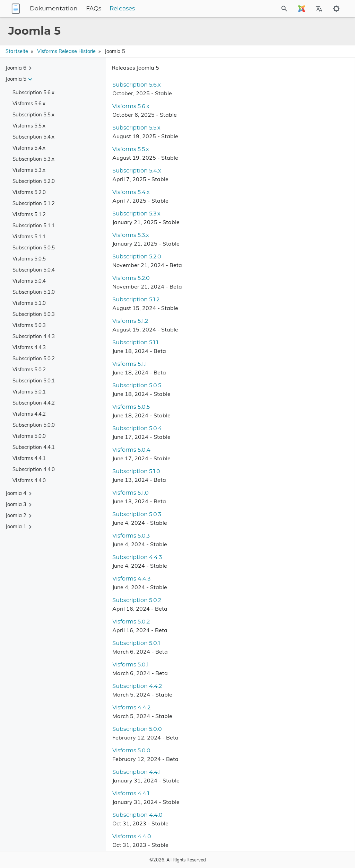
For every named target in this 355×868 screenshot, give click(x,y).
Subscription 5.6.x (33, 92)
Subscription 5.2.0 (34, 181)
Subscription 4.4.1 (34, 447)
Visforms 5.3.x (29, 170)
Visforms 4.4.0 (29, 480)
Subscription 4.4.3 (34, 336)
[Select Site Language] (302, 9)
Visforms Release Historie (66, 51)
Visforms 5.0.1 (29, 392)
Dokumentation (97, 9)
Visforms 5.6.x (29, 103)
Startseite (17, 51)
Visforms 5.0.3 (29, 325)
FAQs (137, 9)
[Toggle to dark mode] (336, 9)
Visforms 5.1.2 (29, 214)
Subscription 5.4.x (33, 137)
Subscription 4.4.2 (34, 403)
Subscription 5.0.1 (34, 380)
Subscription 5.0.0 (34, 425)
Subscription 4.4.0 (34, 469)
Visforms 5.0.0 (29, 436)
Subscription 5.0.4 (34, 270)
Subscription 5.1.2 (34, 203)
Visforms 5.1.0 (29, 303)
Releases (166, 9)
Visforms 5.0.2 (29, 369)
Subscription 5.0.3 (34, 314)
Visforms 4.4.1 (29, 458)
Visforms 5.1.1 (29, 236)
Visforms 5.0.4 (29, 281)
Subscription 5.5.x (33, 114)
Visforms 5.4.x (29, 148)
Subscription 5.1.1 (34, 225)
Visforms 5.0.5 (29, 259)
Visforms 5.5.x (29, 126)
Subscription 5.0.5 (34, 247)
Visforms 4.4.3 (29, 347)
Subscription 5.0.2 (34, 358)
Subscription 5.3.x (33, 159)
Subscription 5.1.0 (34, 292)
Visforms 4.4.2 (29, 414)
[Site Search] (266, 9)
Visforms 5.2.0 (29, 192)
